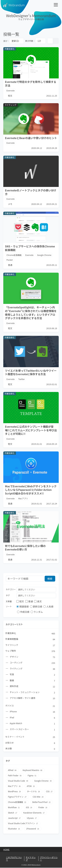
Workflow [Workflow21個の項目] (14, 808)
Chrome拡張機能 (14, 255)
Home (6, 850)
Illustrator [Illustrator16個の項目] (14, 829)
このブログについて (14, 859)
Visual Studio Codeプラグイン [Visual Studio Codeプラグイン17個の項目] (23, 824)
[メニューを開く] (56, 5)
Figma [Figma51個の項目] (32, 776)
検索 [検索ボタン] (50, 579)
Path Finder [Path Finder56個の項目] (15, 776)
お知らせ (30, 743)
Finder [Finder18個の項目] (43, 808)
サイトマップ (31, 859)
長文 (38, 601)
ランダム (37, 612)
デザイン (33, 657)
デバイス (30, 706)
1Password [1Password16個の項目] (33, 829)
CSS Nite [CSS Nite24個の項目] (38, 797)
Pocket (10, 260)
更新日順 (36, 607)
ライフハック (30, 645)
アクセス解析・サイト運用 (33, 699)
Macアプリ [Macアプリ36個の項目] (14, 787)
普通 (29, 601)
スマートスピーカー (33, 730)
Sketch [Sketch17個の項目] (13, 813)
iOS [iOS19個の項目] (29, 808)
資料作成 (33, 687)
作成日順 (23, 612)
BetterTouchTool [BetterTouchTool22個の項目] (42, 803)
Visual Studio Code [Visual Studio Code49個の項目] (18, 781)
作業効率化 (30, 633)
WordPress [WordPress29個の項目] (15, 792)
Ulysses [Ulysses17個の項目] (32, 819)
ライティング (33, 669)
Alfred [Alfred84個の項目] (12, 771)
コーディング (33, 663)
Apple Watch (33, 724)
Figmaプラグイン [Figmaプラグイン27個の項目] (17, 797)
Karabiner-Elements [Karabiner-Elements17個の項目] (34, 813)
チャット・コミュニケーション (33, 693)
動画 (33, 681)
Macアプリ (23, 498)
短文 (20, 601)
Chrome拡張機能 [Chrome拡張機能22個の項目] (17, 803)
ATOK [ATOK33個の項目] (31, 787)
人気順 (48, 607)
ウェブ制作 (30, 651)
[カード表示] (50, 41)
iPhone (33, 712)
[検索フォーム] (25, 579)
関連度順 (22, 607)
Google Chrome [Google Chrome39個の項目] (43, 781)
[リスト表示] (56, 41)
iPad (33, 718)
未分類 (30, 749)
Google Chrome (44, 255)
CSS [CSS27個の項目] (50, 792)
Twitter (22, 379)
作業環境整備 (30, 639)
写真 (33, 675)
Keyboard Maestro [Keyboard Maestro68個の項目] (33, 771)
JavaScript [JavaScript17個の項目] (14, 819)
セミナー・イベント (30, 737)
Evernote (11, 90)
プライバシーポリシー (49, 859)
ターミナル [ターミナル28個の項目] (34, 792)
